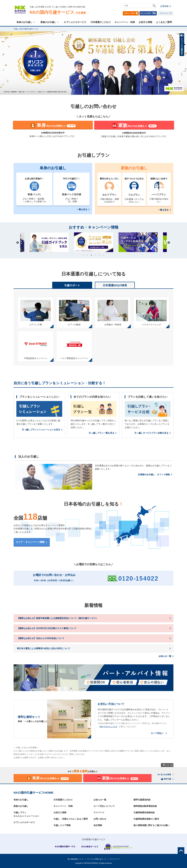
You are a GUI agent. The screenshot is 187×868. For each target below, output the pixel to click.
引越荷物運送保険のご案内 (146, 819)
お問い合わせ (100, 819)
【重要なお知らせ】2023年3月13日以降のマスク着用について (47, 628)
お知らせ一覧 (165, 656)
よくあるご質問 (164, 22)
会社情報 (98, 825)
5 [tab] (99, 255)
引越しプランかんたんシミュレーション (26, 814)
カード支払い (157, 733)
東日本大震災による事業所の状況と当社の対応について (44, 648)
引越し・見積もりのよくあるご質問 (71, 819)
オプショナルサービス (75, 22)
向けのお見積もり (53, 125)
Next (169, 243)
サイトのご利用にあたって (97, 859)
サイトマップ (115, 859)
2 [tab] (88, 255)
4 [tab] (95, 255)
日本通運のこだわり (101, 22)
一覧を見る (82, 209)
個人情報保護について (76, 859)
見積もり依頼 (131, 13)
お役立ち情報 (145, 22)
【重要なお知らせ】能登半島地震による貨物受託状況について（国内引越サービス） (57, 618)
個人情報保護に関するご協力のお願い (152, 825)
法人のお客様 (148, 13)
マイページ (165, 13)
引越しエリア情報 (62, 825)
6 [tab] (103, 255)
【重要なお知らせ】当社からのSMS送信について (41, 638)
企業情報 (164, 6)
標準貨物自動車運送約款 (145, 806)
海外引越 (166, 779)
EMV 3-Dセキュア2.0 (108, 727)
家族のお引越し (48, 22)
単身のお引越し (24, 22)
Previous (18, 243)
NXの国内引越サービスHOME (33, 793)
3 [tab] (92, 255)
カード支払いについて (104, 806)
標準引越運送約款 (142, 800)
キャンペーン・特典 (125, 22)
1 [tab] (84, 255)
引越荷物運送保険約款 (144, 812)
